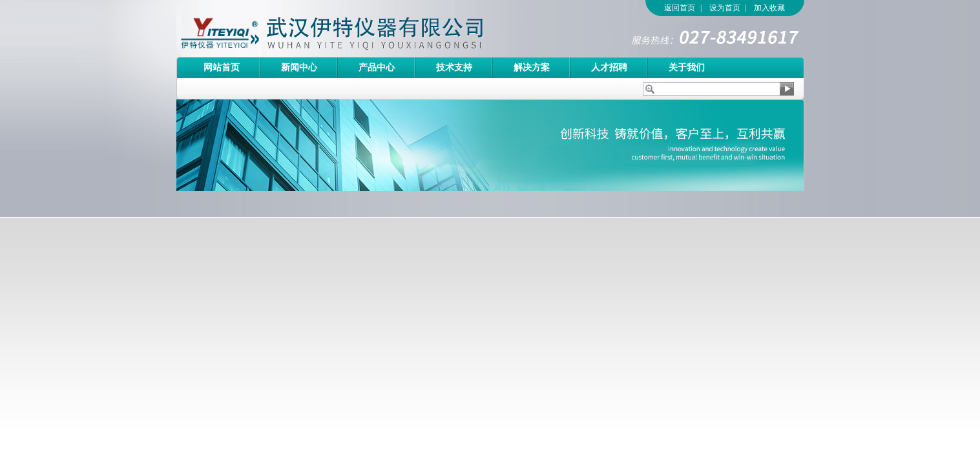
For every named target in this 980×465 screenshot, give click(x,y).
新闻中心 (299, 67)
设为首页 (725, 8)
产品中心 (377, 67)
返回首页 (680, 8)
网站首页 (222, 67)
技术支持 (454, 67)
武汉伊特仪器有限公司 (354, 28)
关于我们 (687, 67)
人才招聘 (609, 67)
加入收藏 (769, 8)
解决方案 (532, 67)
